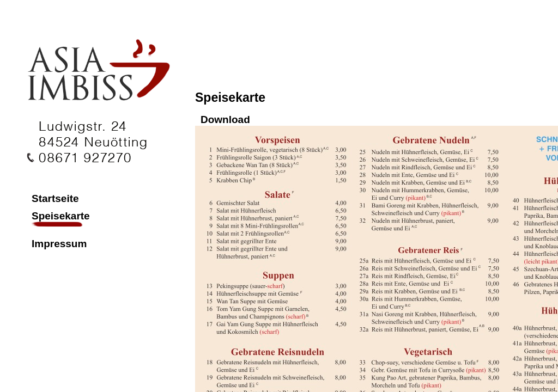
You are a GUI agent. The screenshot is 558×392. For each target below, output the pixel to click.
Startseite (55, 198)
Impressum (59, 244)
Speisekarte (60, 216)
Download (225, 120)
